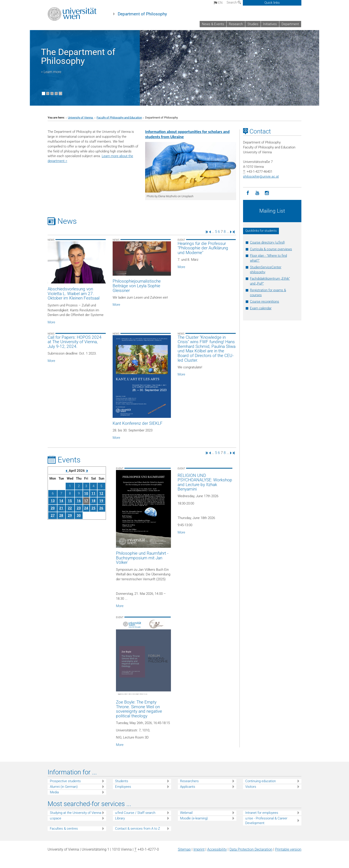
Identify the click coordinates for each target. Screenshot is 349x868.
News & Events (213, 24)
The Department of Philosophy (78, 56)
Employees (123, 787)
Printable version (288, 849)
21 (61, 508)
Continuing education (261, 781)
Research (236, 24)
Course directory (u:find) (267, 242)
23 (79, 508)
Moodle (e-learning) (194, 818)
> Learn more (51, 72)
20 (53, 508)
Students (122, 781)
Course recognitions (265, 302)
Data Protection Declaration (251, 849)
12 (101, 493)
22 (70, 508)
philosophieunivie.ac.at (261, 176)
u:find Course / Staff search (135, 813)
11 (93, 493)
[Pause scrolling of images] (60, 93)
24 (86, 508)
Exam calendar (261, 308)
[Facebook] (248, 193)
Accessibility (217, 849)
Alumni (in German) (64, 787)
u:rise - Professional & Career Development (266, 821)
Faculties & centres (64, 829)
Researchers (189, 781)
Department (290, 24)
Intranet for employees (262, 813)
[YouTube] (257, 193)
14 (61, 501)
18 (93, 501)
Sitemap (184, 849)
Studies (253, 24)
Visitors (251, 787)
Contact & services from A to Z (138, 829)
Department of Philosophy (142, 14)
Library (120, 818)
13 (53, 501)
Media (54, 792)
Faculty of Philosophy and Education (119, 118)
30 (79, 515)
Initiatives (270, 24)
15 (70, 501)
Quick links (272, 3)
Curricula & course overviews (271, 249)
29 (70, 515)
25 (93, 508)
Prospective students (65, 781)
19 (101, 501)
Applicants (188, 787)
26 (101, 508)
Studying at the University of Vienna (76, 813)
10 (86, 493)
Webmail (186, 813)
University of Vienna (81, 118)
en (218, 3)
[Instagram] (267, 193)
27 (53, 515)
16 (79, 501)
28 (61, 515)
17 (86, 501)
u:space (56, 818)
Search (234, 2)
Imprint (199, 849)
